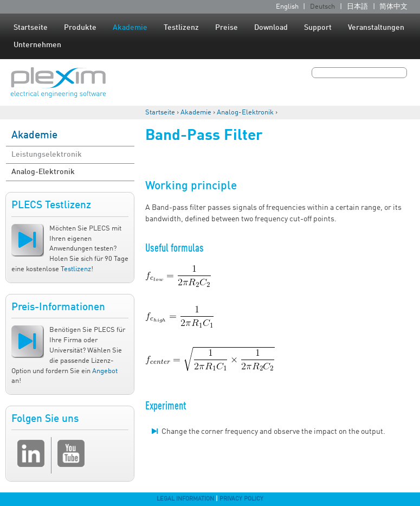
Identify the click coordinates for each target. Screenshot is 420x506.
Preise (227, 28)
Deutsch (322, 7)
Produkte (80, 28)
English (287, 7)
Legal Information (185, 499)
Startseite (31, 28)
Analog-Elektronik (245, 113)
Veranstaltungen (376, 28)
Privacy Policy (241, 499)
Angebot (105, 371)
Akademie (130, 28)
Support (318, 28)
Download (271, 28)
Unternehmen (37, 45)
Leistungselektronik (47, 155)
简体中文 (393, 7)
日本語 (357, 7)
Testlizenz (181, 28)
